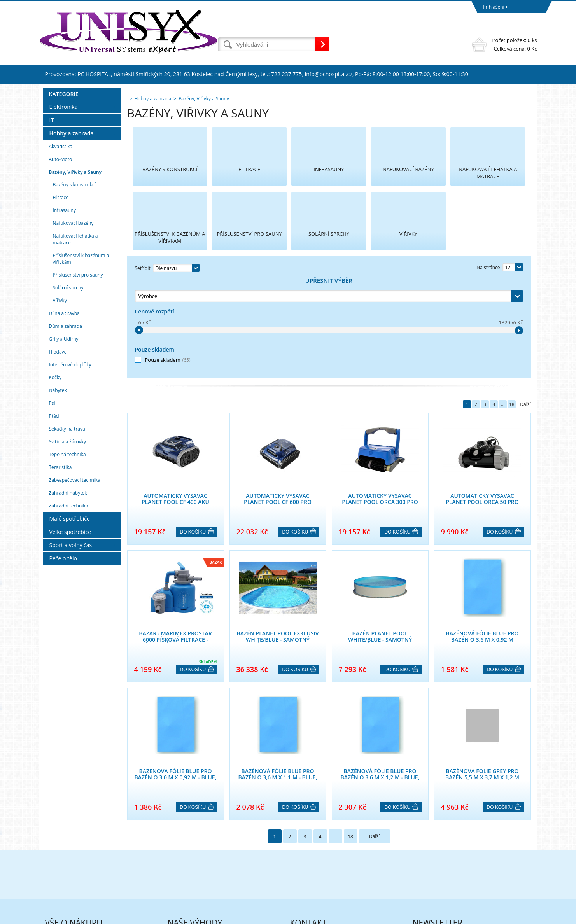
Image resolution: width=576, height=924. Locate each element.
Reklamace (57, 836)
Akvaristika (61, 245)
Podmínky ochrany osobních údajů (83, 857)
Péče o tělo (63, 657)
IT (52, 218)
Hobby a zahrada (72, 232)
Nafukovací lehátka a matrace (75, 338)
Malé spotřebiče (70, 617)
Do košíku (193, 434)
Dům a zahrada (66, 424)
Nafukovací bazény (73, 321)
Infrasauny (64, 309)
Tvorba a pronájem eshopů (477, 916)
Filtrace (61, 296)
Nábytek (58, 489)
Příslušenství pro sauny (78, 373)
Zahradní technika (69, 604)
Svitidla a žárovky (68, 540)
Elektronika (64, 205)
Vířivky (60, 399)
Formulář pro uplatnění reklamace (82, 887)
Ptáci (54, 514)
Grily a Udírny (64, 437)
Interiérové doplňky (70, 463)
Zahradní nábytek (68, 591)
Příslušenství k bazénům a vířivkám (81, 357)
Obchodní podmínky (67, 846)
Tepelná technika (67, 553)
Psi (52, 501)
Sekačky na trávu (67, 527)
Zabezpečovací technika (75, 578)
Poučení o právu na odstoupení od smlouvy (92, 877)
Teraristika (60, 566)
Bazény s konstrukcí (74, 283)
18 (512, 306)
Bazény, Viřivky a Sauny (75, 270)
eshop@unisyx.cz (309, 871)
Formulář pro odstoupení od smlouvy (86, 867)
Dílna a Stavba (64, 412)
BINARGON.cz (522, 916)
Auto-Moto (61, 258)
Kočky (55, 476)
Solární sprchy (68, 386)
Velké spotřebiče (70, 630)
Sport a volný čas (71, 643)
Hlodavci (58, 450)
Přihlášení (494, 7)
